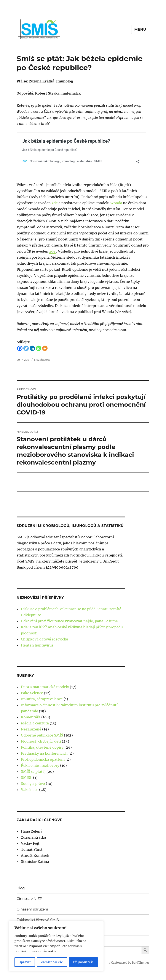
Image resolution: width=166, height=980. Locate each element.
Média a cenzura (35, 723)
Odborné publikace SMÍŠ (42, 735)
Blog (21, 888)
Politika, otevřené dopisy (42, 747)
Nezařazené (42, 360)
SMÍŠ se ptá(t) (33, 771)
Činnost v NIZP (29, 899)
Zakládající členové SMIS (38, 920)
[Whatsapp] (39, 348)
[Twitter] (26, 348)
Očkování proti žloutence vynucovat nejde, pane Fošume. (70, 621)
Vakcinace (30, 790)
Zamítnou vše (52, 962)
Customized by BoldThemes (130, 963)
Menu (140, 29)
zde (55, 203)
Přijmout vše (83, 962)
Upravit (25, 962)
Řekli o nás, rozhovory (40, 765)
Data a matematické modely (45, 687)
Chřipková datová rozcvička (45, 639)
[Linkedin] (32, 348)
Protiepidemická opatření (43, 759)
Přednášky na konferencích (44, 753)
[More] (45, 348)
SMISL (27, 778)
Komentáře (31, 717)
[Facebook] (20, 348)
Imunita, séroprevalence (42, 699)
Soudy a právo (33, 784)
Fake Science (32, 693)
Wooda (117, 203)
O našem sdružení (32, 909)
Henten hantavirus (37, 645)
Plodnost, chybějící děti (41, 741)
